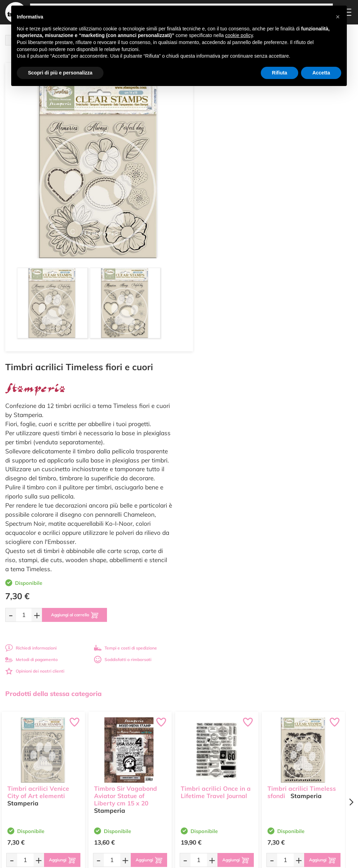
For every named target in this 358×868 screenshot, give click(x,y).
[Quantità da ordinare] (205, 316)
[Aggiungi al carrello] (257, 316)
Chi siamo (164, 773)
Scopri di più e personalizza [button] (60, 73)
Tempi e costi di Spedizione (229, 773)
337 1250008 (118, 806)
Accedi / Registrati (172, 780)
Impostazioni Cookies (235, 796)
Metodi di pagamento (212, 361)
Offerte (161, 759)
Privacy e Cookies (231, 789)
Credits (275, 859)
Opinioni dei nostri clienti (216, 372)
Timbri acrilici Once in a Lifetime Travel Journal (216, 493)
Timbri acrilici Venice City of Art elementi (38, 493)
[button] (338, 17)
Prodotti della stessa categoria (53, 395)
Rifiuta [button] (280, 73)
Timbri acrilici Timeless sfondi (302, 493)
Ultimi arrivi (166, 753)
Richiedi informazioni (212, 349)
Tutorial (162, 766)
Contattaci (164, 786)
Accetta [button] (321, 73)
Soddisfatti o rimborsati (303, 361)
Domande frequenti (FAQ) (233, 755)
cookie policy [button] (239, 35)
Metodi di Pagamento (235, 764)
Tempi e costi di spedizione (306, 349)
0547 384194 (118, 786)
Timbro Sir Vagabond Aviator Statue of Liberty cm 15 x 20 (126, 496)
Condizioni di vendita (234, 782)
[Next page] (351, 503)
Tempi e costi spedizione (44, 686)
